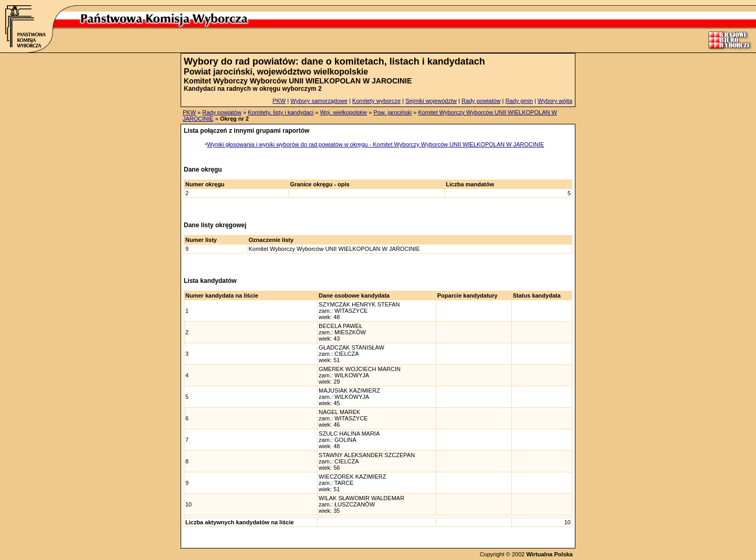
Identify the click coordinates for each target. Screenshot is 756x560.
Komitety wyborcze (376, 101)
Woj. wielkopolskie (343, 112)
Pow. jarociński (392, 112)
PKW (279, 101)
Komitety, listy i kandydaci (281, 112)
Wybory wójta (555, 101)
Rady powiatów (481, 101)
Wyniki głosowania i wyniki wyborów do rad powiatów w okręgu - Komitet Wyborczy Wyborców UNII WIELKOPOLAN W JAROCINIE (375, 144)
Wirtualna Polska (549, 554)
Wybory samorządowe (319, 101)
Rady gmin (519, 101)
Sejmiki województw (431, 101)
